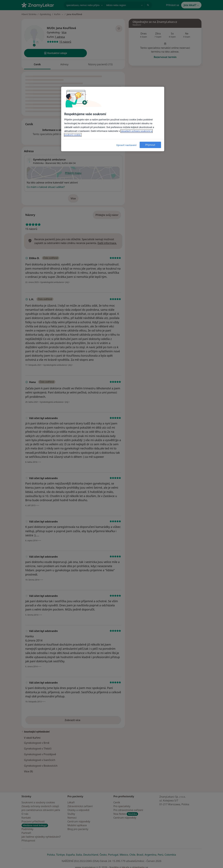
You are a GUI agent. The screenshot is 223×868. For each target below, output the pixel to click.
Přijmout (150, 145)
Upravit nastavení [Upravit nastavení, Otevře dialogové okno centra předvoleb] (126, 145)
